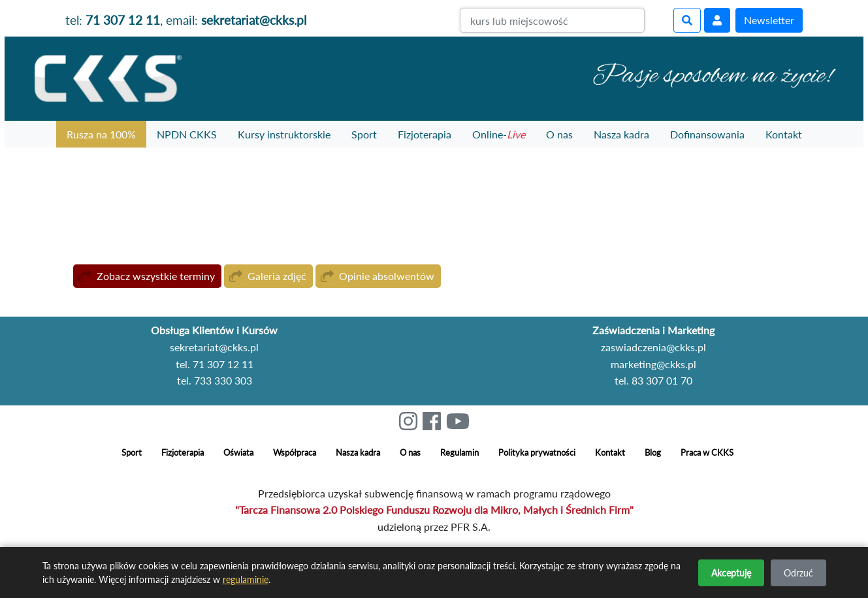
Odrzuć (798, 573)
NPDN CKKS (187, 134)
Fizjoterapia (425, 134)
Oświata (238, 452)
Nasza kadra (621, 134)
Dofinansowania (707, 134)
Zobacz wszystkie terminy (156, 276)
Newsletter (769, 20)
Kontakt (784, 134)
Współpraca (295, 452)
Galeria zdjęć (277, 276)
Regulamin (459, 452)
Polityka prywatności (537, 452)
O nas (559, 134)
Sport (364, 134)
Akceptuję (731, 573)
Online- (499, 134)
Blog (653, 452)
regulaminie (246, 579)
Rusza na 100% (101, 134)
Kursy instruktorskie (284, 134)
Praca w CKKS (707, 452)
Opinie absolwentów (387, 276)
